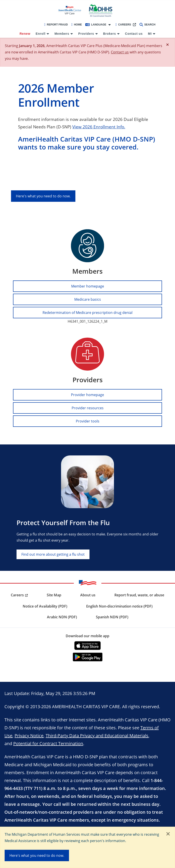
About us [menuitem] (88, 595)
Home (77, 25)
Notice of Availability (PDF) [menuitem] (45, 606)
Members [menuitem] (62, 34)
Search (148, 25)
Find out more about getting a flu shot (53, 554)
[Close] (168, 45)
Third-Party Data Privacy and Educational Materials (97, 735)
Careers (123, 25)
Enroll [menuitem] (41, 34)
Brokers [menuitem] (110, 34)
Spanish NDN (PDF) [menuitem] (112, 617)
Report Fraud (56, 25)
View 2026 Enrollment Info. (99, 127)
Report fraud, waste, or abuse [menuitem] (139, 595)
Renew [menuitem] (25, 34)
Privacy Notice (29, 735)
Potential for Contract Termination (48, 743)
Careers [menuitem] (17, 595)
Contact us (120, 52)
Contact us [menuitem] (134, 34)
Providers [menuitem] (86, 34)
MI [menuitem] (150, 34)
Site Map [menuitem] (54, 595)
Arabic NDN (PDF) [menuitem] (62, 617)
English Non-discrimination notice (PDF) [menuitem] (119, 606)
